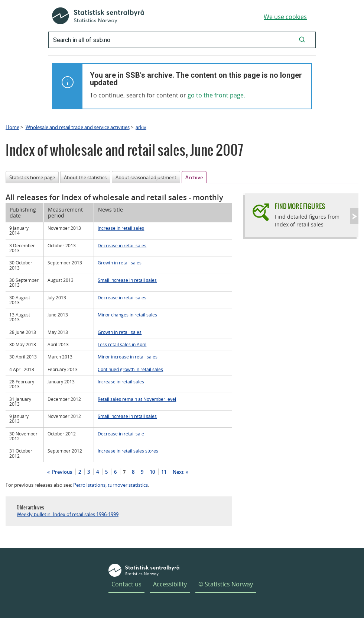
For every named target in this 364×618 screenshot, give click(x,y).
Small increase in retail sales (127, 280)
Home (12, 127)
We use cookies (285, 17)
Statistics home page (32, 177)
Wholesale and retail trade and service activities (78, 127)
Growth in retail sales (120, 263)
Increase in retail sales (121, 228)
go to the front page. (216, 95)
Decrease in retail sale (121, 434)
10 (152, 472)
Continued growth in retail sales (130, 369)
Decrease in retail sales (122, 245)
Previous (61, 472)
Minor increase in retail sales (128, 357)
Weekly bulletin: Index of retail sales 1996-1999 (68, 514)
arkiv (141, 127)
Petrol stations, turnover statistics (110, 485)
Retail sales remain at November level (137, 399)
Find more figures (300, 206)
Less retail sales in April (122, 344)
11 (164, 472)
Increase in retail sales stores (128, 451)
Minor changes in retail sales (127, 315)
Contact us (126, 584)
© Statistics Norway (226, 584)
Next (179, 472)
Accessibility (170, 584)
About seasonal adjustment (146, 177)
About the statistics (85, 177)
